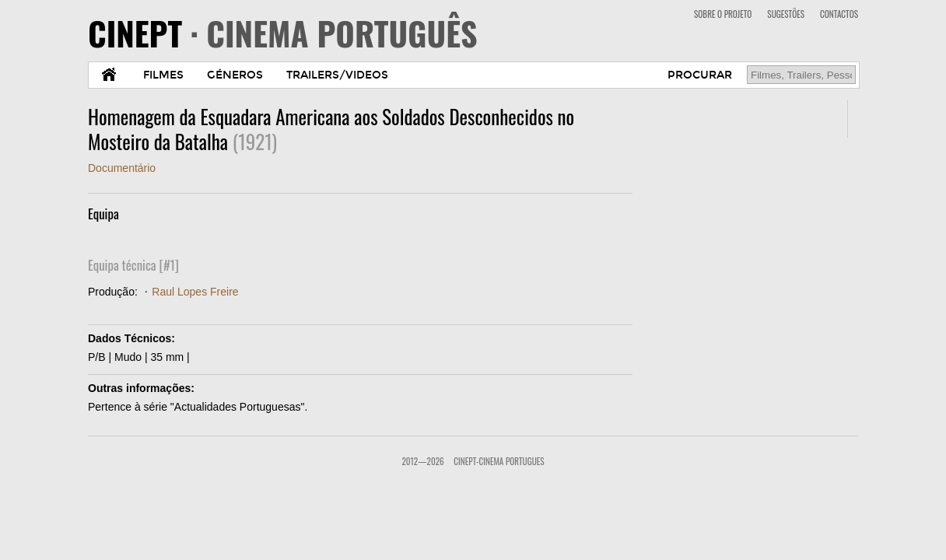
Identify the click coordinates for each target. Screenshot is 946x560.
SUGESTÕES (786, 14)
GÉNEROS (235, 75)
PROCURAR (700, 75)
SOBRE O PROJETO (723, 14)
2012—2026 (422, 461)
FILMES (163, 75)
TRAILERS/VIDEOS (337, 75)
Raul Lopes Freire (195, 292)
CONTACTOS (839, 14)
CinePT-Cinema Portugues (499, 461)
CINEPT (283, 33)
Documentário (122, 168)
